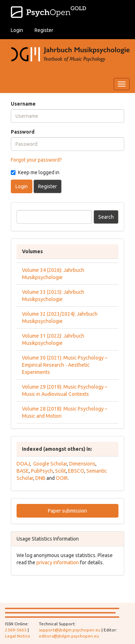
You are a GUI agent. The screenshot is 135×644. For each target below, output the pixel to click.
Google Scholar (50, 464)
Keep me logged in (35, 172)
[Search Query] (54, 217)
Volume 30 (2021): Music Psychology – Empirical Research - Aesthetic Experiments (65, 365)
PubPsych (42, 471)
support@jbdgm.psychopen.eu (70, 630)
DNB (40, 478)
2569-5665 (16, 630)
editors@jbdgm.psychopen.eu (69, 636)
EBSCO (76, 471)
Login (17, 30)
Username (23, 104)
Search (106, 217)
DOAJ (23, 464)
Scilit (60, 471)
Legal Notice (18, 636)
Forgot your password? (36, 160)
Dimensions (82, 464)
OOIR (62, 478)
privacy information (58, 562)
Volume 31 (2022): (43, 336)
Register (44, 30)
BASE (23, 471)
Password (23, 132)
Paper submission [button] (67, 511)
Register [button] (48, 186)
